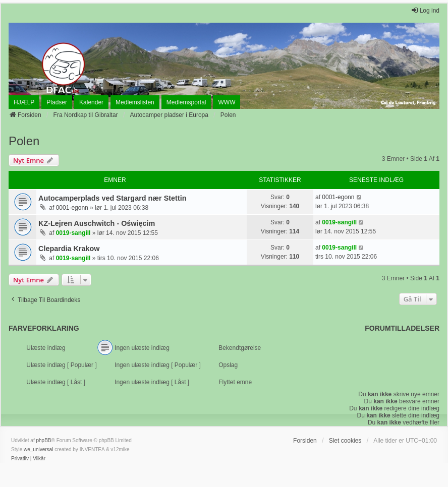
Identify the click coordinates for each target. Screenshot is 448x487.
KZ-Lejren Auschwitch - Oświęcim (97, 223)
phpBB (43, 440)
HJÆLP (24, 102)
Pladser (57, 102)
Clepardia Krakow (69, 249)
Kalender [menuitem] (91, 102)
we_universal (38, 449)
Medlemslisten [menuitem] (135, 102)
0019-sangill (73, 233)
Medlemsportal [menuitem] (186, 102)
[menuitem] (20, 459)
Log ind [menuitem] (425, 10)
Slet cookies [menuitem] (345, 441)
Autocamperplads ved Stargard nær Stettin (112, 198)
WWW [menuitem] (227, 102)
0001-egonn (72, 208)
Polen (24, 141)
